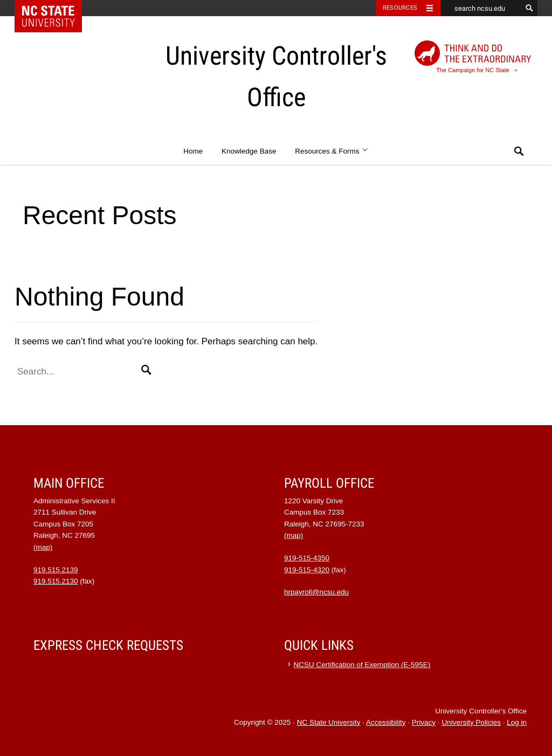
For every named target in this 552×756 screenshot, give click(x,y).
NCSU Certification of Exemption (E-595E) (362, 665)
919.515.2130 (56, 581)
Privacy (424, 722)
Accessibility (386, 722)
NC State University (329, 722)
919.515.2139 (56, 570)
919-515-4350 (307, 558)
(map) (43, 547)
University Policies (471, 722)
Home (193, 151)
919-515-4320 (307, 570)
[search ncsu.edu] (481, 8)
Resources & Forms (332, 151)
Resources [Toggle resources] (400, 8)
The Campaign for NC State (473, 57)
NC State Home (55, 8)
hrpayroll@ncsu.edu (316, 592)
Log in (517, 722)
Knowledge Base (249, 151)
